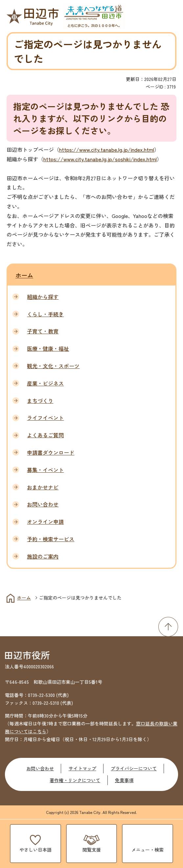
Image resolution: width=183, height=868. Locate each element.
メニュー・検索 (148, 850)
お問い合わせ (40, 768)
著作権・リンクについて (75, 780)
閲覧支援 (92, 850)
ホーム (24, 275)
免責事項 (124, 780)
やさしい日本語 (35, 850)
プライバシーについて (134, 768)
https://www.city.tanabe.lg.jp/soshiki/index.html (100, 159)
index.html (142, 149)
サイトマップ (82, 768)
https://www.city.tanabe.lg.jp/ (95, 149)
